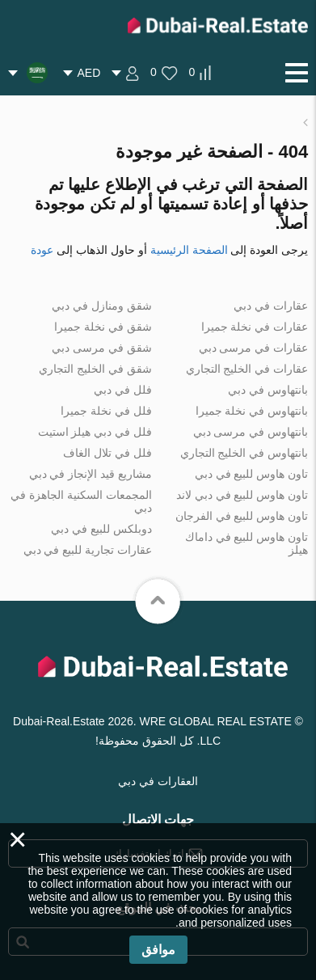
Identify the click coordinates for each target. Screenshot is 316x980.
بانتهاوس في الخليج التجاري (244, 453)
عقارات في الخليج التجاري (247, 369)
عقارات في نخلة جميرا (255, 327)
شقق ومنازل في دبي (102, 306)
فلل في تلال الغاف (107, 453)
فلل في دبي (123, 390)
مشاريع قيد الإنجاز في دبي (91, 474)
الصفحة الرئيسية (189, 250)
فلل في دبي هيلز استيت (95, 432)
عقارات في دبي (271, 306)
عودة (42, 250)
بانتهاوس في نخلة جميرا (252, 411)
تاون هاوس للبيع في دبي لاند (242, 495)
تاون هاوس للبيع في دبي (252, 474)
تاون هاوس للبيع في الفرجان (242, 516)
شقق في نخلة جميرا (103, 327)
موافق (158, 950)
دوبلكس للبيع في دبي (101, 529)
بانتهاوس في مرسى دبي (251, 432)
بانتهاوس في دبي (268, 390)
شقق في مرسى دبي (102, 348)
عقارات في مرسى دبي (254, 348)
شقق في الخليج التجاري (95, 369)
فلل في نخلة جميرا (106, 411)
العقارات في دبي (158, 781)
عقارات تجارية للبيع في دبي (88, 550)
